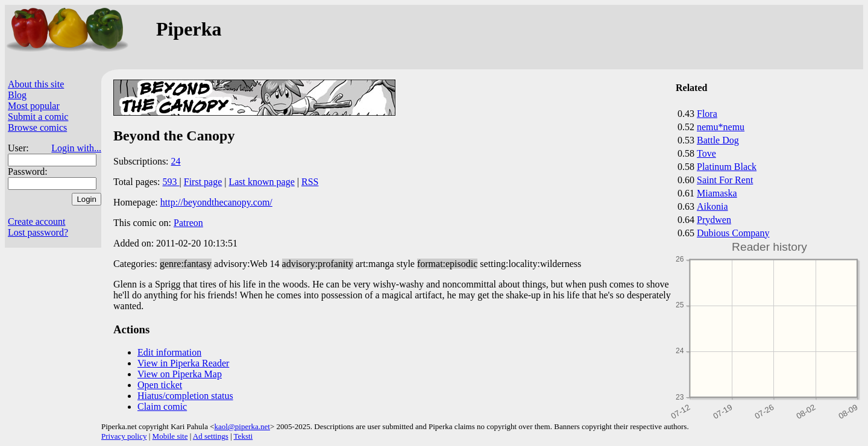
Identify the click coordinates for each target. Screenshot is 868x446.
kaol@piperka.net (242, 426)
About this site (36, 84)
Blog (17, 95)
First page (203, 182)
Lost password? (38, 232)
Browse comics (37, 127)
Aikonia (712, 206)
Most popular (34, 106)
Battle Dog (718, 140)
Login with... (76, 148)
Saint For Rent (725, 180)
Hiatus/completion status (185, 396)
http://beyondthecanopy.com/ (216, 202)
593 (171, 182)
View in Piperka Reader (183, 363)
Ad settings (211, 436)
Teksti (244, 436)
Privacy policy (124, 436)
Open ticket (160, 385)
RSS (310, 182)
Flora (707, 114)
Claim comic (162, 407)
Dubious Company (733, 233)
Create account (37, 221)
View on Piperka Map (180, 374)
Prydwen (714, 220)
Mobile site (170, 436)
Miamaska (717, 193)
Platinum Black (727, 167)
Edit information (169, 352)
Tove (706, 153)
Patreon (188, 223)
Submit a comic (38, 117)
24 (176, 161)
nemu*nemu (721, 127)
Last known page (261, 182)
